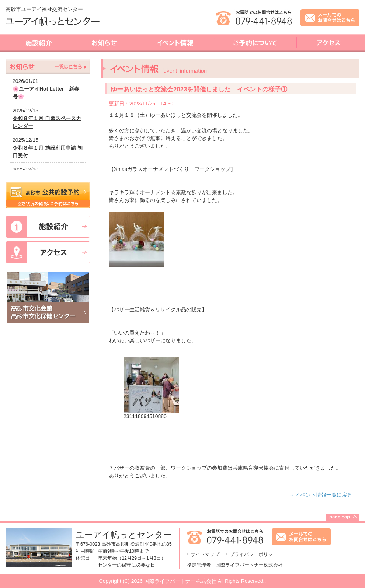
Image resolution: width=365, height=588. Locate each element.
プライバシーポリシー (254, 554)
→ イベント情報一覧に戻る (320, 495)
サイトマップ (205, 554)
